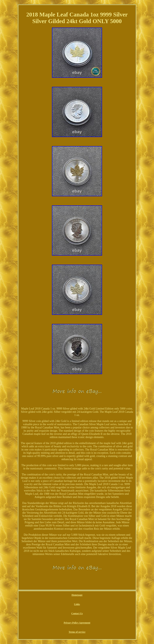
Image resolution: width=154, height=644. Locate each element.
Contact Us (77, 613)
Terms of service (77, 632)
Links (77, 604)
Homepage (77, 595)
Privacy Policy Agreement (77, 623)
